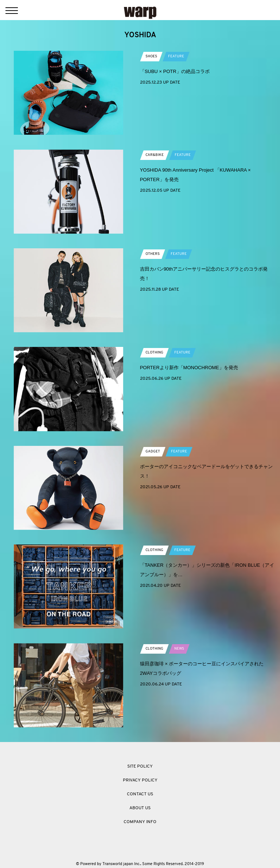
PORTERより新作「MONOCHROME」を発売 (189, 368)
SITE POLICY (140, 766)
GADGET (153, 452)
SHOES (151, 56)
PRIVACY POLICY (140, 780)
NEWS (179, 649)
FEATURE (176, 56)
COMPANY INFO (140, 822)
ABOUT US (140, 808)
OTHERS (153, 254)
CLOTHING (154, 353)
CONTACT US (140, 794)
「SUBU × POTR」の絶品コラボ (175, 71)
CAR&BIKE (155, 155)
